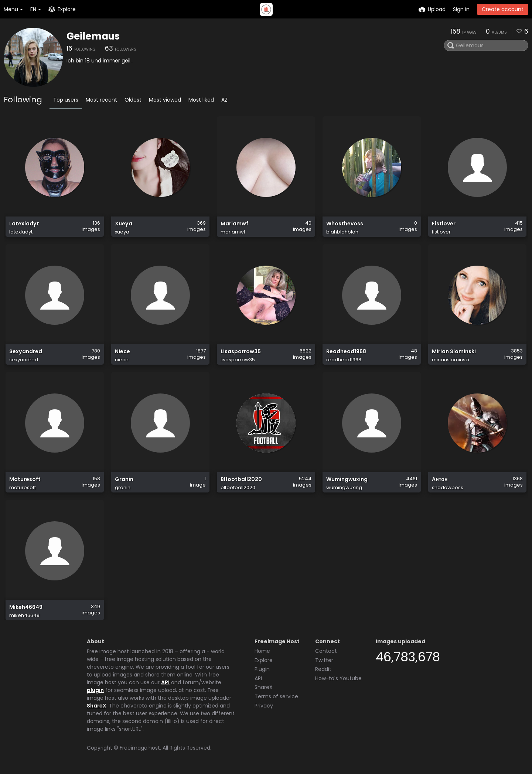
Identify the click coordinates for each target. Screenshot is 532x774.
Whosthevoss (345, 224)
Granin (124, 479)
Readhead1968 (346, 352)
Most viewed (165, 100)
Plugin (262, 669)
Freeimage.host (140, 748)
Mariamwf (234, 224)
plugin (95, 690)
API (165, 682)
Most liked (201, 100)
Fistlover (444, 224)
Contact (326, 651)
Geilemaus (93, 36)
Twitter (324, 660)
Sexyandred (26, 352)
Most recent (101, 100)
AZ (224, 100)
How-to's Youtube (338, 678)
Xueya (124, 224)
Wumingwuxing (347, 479)
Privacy (264, 706)
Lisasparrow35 (241, 352)
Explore (264, 660)
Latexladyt (24, 224)
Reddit (323, 669)
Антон (440, 479)
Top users (66, 100)
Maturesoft (25, 479)
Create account (503, 9)
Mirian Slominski (454, 352)
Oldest (133, 100)
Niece (122, 352)
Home (262, 651)
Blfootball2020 (241, 479)
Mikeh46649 (26, 607)
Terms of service (276, 696)
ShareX (97, 706)
